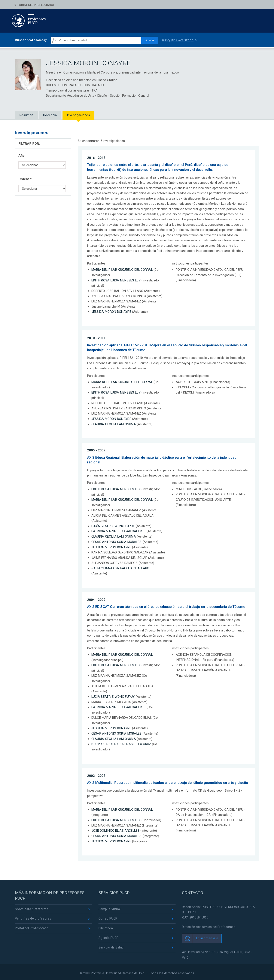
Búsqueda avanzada (179, 40)
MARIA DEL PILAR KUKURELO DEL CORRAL (123, 270)
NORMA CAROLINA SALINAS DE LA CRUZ (122, 743)
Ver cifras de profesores (33, 917)
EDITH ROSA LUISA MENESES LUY (116, 280)
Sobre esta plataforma (32, 907)
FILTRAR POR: (29, 144)
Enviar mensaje (207, 936)
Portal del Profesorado (36, 5)
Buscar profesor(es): (31, 40)
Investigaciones (79, 115)
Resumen (26, 115)
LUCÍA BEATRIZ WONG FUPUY (113, 525)
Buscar (149, 40)
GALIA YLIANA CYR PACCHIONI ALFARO (121, 567)
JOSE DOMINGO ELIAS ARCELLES (116, 829)
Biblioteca (106, 927)
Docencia (50, 115)
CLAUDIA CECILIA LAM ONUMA (114, 424)
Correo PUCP (108, 917)
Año (22, 156)
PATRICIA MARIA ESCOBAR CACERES (119, 531)
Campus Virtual (110, 907)
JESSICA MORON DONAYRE (111, 312)
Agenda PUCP (109, 936)
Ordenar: (25, 179)
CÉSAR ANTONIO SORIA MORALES (117, 541)
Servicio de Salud (111, 946)
